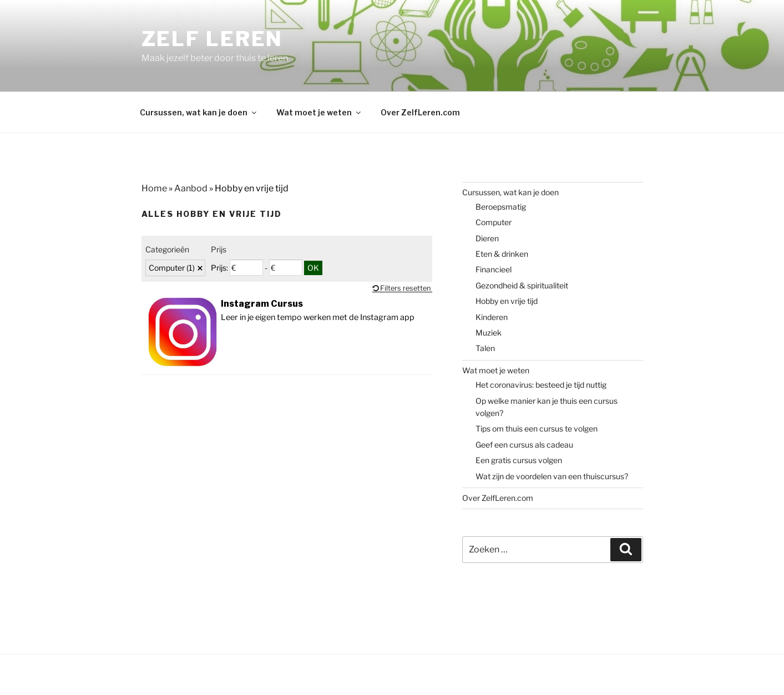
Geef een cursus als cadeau (524, 445)
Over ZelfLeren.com (420, 112)
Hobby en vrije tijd (507, 301)
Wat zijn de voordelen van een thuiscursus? (552, 476)
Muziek (489, 333)
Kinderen (492, 317)
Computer (172, 268)
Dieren (487, 238)
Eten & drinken (502, 254)
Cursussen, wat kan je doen (199, 112)
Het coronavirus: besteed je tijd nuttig (541, 385)
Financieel (494, 269)
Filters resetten (405, 288)
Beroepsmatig (501, 207)
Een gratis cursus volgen (519, 460)
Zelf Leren (213, 39)
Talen (485, 348)
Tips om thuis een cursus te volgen (537, 428)
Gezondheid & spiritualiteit (522, 285)
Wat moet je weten (319, 112)
